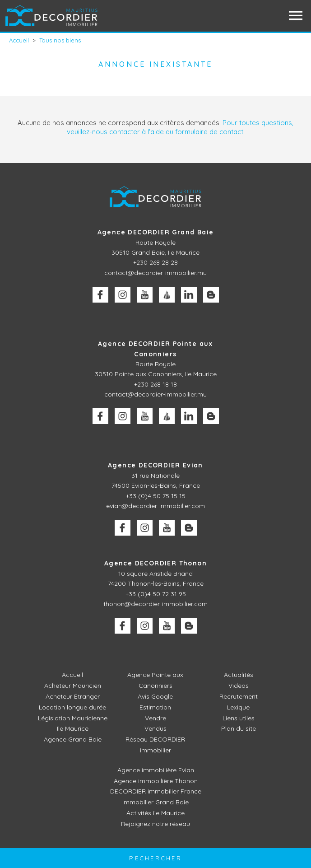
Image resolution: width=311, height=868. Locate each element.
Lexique (238, 707)
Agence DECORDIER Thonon (155, 563)
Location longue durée (72, 707)
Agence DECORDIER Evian (155, 465)
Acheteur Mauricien (73, 686)
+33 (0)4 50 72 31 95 (156, 594)
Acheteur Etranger (73, 696)
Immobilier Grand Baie (155, 802)
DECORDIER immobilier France (156, 791)
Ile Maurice (73, 728)
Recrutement (239, 696)
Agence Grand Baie (73, 739)
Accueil (72, 675)
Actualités (239, 675)
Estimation (155, 707)
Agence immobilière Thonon (156, 781)
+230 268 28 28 (155, 262)
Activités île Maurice (155, 813)
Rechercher (155, 858)
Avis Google (155, 696)
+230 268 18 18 (155, 384)
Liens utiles (239, 718)
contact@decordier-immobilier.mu (155, 273)
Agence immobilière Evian (156, 770)
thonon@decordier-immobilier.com (155, 604)
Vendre (155, 718)
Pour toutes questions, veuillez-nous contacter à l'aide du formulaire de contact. (180, 127)
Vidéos (239, 686)
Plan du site (239, 728)
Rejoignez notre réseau (155, 824)
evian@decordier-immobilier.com (155, 506)
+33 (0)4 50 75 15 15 (156, 496)
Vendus (155, 728)
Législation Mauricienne (73, 718)
